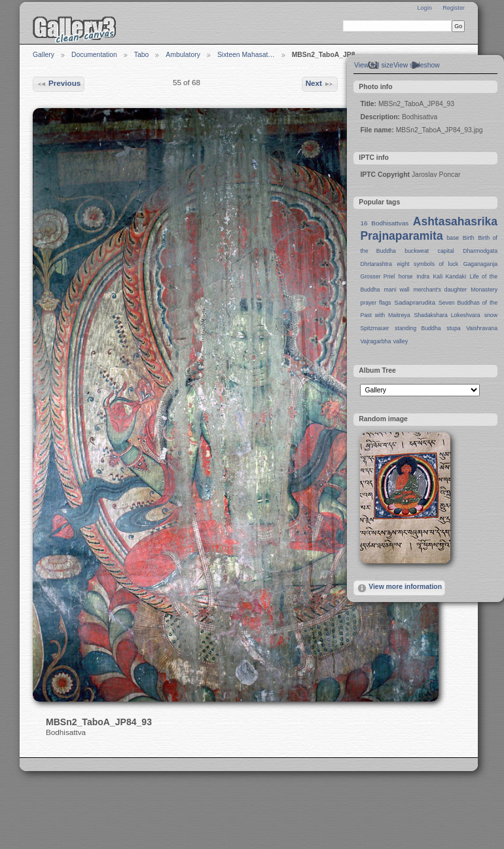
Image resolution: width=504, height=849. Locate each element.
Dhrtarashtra (376, 264)
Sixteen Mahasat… (246, 55)
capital (446, 251)
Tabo (142, 55)
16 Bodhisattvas (384, 223)
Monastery (484, 290)
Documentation (94, 55)
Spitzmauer (374, 328)
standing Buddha (418, 328)
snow (491, 315)
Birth (469, 238)
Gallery (44, 55)
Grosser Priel (377, 276)
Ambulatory (183, 55)
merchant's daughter (440, 290)
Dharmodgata (480, 251)
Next (320, 84)
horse (406, 276)
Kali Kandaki (450, 276)
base (453, 238)
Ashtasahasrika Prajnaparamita (429, 229)
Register (454, 8)
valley (401, 341)
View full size (374, 65)
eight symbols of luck (428, 264)
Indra (423, 276)
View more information (399, 588)
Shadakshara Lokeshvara (447, 315)
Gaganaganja (480, 264)
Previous (59, 84)
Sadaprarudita (415, 302)
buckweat (417, 251)
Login (424, 8)
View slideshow (417, 65)
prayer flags (375, 303)
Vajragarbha (375, 341)
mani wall (397, 290)
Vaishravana (482, 328)
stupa (453, 328)
